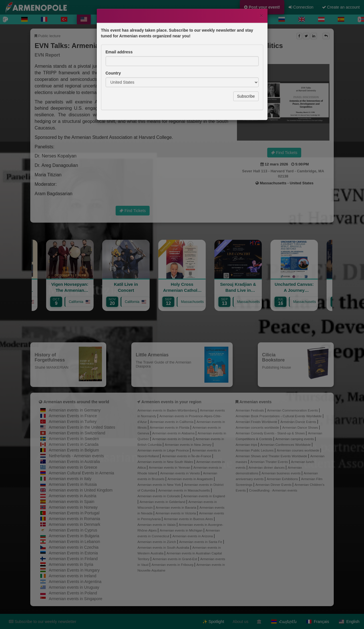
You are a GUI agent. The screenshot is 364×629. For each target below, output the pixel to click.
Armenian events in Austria (73, 496)
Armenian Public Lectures (255, 450)
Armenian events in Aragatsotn (191, 479)
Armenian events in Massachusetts (184, 490)
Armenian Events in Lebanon (75, 542)
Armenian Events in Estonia (73, 553)
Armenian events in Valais (157, 525)
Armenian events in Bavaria (176, 507)
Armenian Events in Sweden (74, 439)
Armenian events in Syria (71, 564)
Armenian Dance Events (299, 422)
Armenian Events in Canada (74, 444)
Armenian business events (281, 473)
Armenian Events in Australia (74, 462)
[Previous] (5, 19)
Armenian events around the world (76, 402)
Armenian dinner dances (267, 467)
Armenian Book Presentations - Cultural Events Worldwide (279, 416)
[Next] (359, 19)
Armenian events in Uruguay (74, 587)
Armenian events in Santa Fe (201, 542)
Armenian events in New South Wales (166, 462)
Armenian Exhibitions (283, 479)
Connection (301, 7)
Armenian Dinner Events (274, 485)
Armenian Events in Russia (73, 484)
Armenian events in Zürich (157, 542)
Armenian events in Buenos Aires (189, 519)
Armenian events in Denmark (75, 524)
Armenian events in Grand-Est (175, 559)
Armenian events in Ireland (73, 576)
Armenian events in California (172, 422)
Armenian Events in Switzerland (77, 433)
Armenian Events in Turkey (73, 422)
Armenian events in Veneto (181, 473)
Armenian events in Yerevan (170, 467)
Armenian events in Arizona (193, 536)
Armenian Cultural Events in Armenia (82, 473)
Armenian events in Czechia (74, 547)
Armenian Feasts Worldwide (257, 422)
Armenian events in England (204, 496)
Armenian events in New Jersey (189, 445)
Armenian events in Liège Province (163, 450)
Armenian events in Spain (72, 502)
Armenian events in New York (160, 485)
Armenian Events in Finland (73, 559)
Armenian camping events (295, 439)
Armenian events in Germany (75, 410)
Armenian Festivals (250, 410)
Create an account (341, 7)
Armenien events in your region (171, 402)
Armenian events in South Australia (164, 547)
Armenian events (255, 402)
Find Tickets (284, 153)
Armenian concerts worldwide (258, 427)
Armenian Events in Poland (73, 593)
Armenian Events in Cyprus (73, 530)
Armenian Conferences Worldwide (286, 445)
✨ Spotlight (213, 622)
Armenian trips (247, 445)
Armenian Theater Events (270, 462)
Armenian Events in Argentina (75, 582)
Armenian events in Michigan (182, 530)
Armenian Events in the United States (82, 427)
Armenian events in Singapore (76, 599)
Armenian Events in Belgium (74, 450)
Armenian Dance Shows (301, 427)
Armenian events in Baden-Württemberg (167, 410)
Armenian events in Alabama (174, 433)
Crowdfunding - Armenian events (273, 490)
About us (241, 622)
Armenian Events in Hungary (74, 570)
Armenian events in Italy (70, 479)
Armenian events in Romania (75, 519)
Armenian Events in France (73, 416)
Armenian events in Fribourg (173, 565)
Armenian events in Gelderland (163, 502)
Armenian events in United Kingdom (81, 490)
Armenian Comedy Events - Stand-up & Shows (271, 433)
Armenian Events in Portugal (74, 513)
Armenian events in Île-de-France (187, 456)
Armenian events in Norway (73, 507)
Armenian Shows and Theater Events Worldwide (272, 456)
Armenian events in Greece (73, 467)
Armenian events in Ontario (173, 439)
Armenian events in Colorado (159, 496)
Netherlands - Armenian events (77, 456)
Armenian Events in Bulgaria (74, 536)
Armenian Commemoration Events (293, 410)
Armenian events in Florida (170, 427)
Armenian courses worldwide (298, 450)
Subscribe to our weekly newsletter (43, 622)
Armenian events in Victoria (176, 513)
